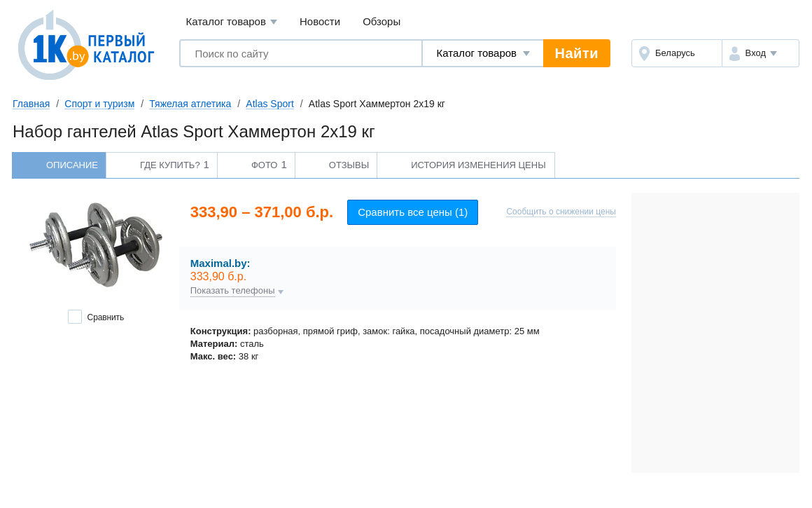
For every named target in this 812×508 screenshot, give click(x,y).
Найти (577, 53)
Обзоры (381, 21)
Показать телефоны (233, 291)
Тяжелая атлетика (190, 104)
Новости (320, 21)
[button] (761, 53)
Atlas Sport (269, 104)
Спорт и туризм (99, 104)
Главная (31, 104)
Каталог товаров (231, 22)
